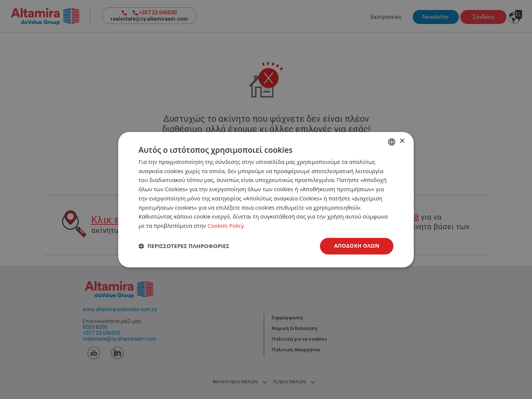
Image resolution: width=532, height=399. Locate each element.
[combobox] (392, 142)
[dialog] (266, 199)
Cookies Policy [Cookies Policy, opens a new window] (226, 226)
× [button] (402, 141)
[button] (184, 246)
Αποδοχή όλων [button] (357, 246)
